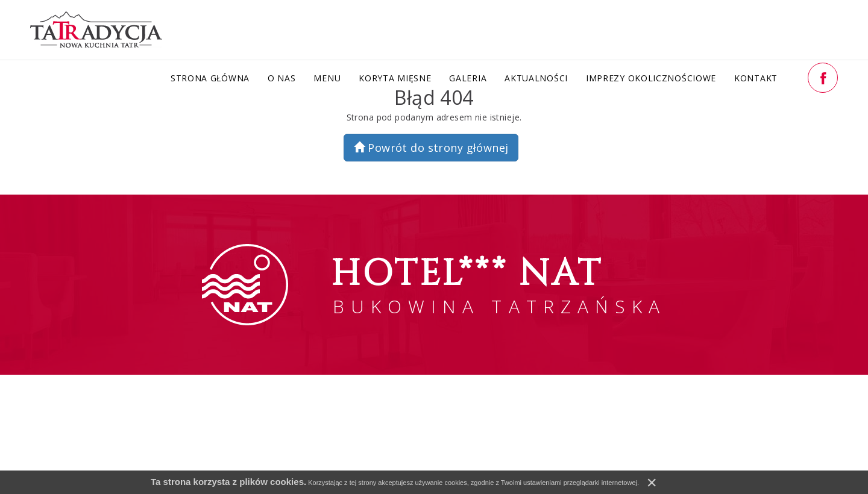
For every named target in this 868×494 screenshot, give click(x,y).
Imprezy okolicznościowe (651, 78)
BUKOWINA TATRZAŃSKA (499, 284)
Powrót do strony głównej (431, 148)
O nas (282, 78)
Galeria (468, 78)
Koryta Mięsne (395, 78)
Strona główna (210, 78)
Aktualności (536, 78)
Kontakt (756, 78)
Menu (327, 78)
